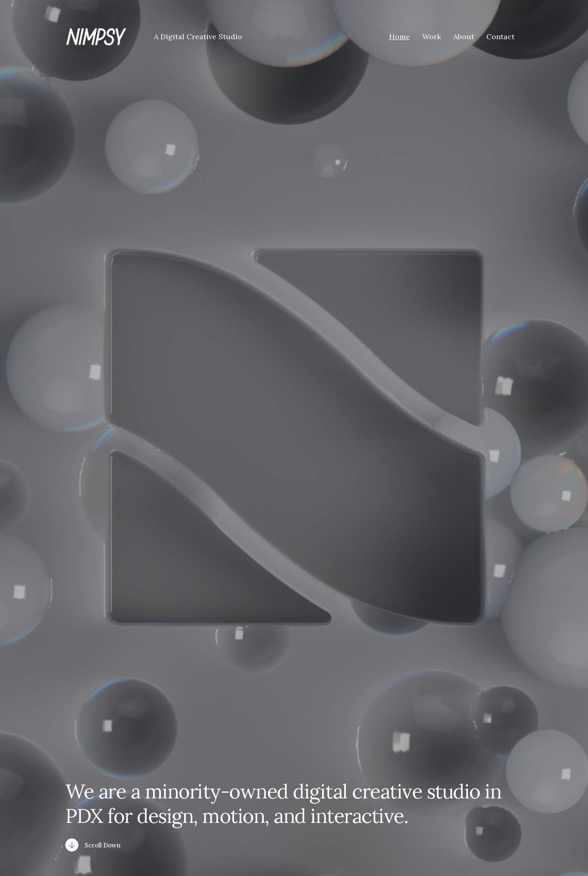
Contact (500, 37)
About (464, 37)
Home (400, 37)
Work (432, 37)
